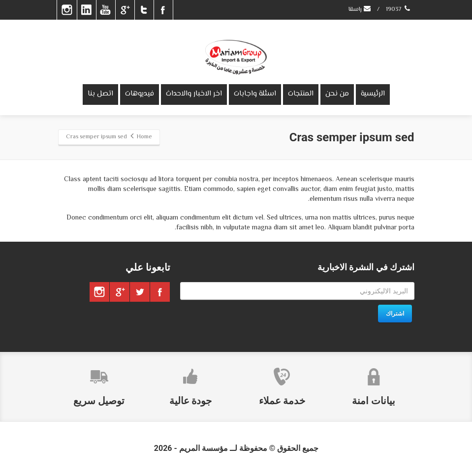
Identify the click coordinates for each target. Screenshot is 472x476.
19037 (399, 10)
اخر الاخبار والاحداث (194, 94)
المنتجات (301, 94)
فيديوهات (140, 94)
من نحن (337, 94)
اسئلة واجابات (255, 94)
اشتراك (395, 314)
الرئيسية (373, 94)
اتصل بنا (100, 94)
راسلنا (360, 10)
